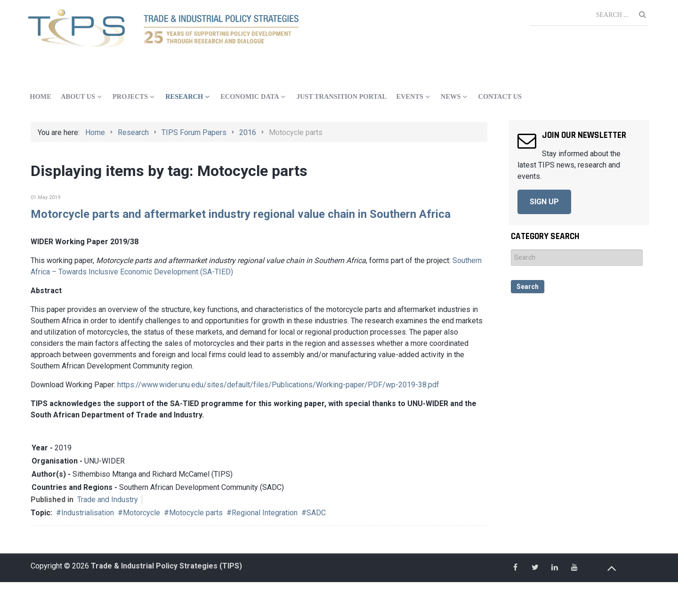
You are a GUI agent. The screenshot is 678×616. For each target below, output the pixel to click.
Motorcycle (141, 513)
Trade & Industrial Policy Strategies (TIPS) (166, 566)
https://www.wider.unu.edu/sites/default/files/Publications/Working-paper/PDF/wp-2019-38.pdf (278, 385)
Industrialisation (88, 513)
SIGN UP (544, 202)
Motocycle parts (196, 513)
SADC (316, 513)
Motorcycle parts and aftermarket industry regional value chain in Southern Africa (241, 214)
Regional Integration (265, 513)
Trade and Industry (108, 500)
